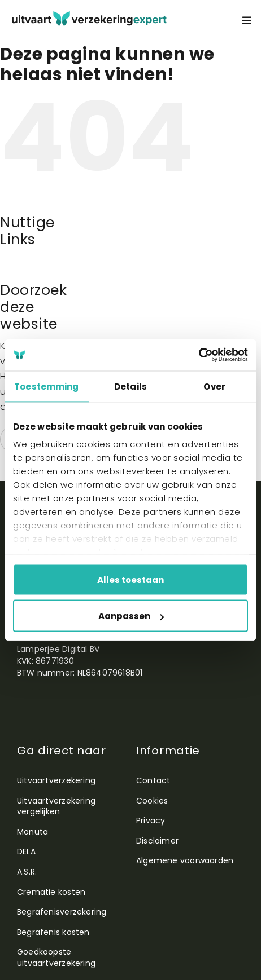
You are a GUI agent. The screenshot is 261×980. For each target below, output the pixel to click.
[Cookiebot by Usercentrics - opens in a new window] (199, 355)
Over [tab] (214, 386)
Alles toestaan (130, 579)
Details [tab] (130, 386)
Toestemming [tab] (46, 386)
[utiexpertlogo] (89, 16)
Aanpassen (131, 616)
